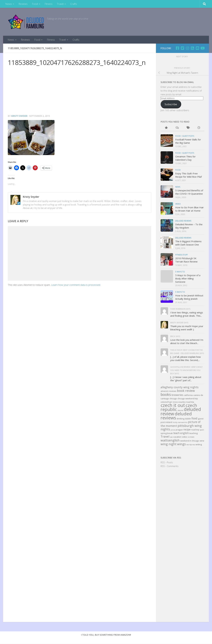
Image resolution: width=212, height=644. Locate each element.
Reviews (23, 4)
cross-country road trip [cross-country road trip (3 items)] (183, 402)
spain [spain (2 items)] (202, 430)
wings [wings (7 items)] (181, 444)
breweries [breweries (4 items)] (177, 395)
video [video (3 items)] (185, 437)
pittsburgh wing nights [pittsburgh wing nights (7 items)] (181, 427)
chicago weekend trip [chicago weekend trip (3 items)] (188, 399)
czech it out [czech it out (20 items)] (173, 405)
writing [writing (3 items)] (199, 444)
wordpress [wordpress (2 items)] (191, 445)
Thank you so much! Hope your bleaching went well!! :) (187, 328)
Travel (60, 4)
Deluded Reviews (183, 221)
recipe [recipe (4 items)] (187, 429)
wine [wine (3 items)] (202, 441)
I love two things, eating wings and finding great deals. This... (187, 314)
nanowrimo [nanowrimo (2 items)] (183, 422)
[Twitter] (182, 48)
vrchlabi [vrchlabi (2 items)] (191, 437)
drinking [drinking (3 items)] (181, 419)
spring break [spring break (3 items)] (167, 433)
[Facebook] (177, 48)
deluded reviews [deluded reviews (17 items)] (176, 416)
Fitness (49, 4)
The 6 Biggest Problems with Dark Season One (188, 243)
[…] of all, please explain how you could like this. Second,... (186, 358)
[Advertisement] (80, 91)
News (9, 4)
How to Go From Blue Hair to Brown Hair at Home (189, 209)
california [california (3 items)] (188, 395)
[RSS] (192, 48)
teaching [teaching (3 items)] (194, 433)
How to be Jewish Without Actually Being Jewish (189, 297)
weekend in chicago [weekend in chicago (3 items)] (190, 441)
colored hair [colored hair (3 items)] (166, 402)
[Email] (197, 48)
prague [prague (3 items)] (179, 430)
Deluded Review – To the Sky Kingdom (189, 226)
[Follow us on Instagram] (187, 48)
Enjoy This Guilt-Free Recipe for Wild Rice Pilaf (188, 175)
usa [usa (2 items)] (171, 437)
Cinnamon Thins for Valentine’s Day (185, 158)
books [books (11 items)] (166, 394)
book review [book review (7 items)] (186, 391)
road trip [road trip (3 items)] (195, 430)
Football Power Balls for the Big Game (188, 141)
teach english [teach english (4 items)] (181, 433)
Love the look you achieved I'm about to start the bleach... (187, 341)
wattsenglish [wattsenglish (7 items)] (170, 440)
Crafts (74, 4)
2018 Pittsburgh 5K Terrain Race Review (186, 260)
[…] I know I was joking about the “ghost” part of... (186, 379)
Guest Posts (188, 136)
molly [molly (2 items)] (175, 422)
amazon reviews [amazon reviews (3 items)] (168, 391)
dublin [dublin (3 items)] (188, 419)
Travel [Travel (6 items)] (165, 436)
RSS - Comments (170, 466)
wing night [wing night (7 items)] (169, 444)
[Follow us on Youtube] (202, 48)
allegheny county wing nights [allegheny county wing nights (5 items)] (180, 387)
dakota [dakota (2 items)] (180, 410)
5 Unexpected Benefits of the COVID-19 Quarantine (189, 192)
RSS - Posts (167, 462)
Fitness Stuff (181, 255)
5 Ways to (180, 272)
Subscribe (171, 104)
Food (35, 4)
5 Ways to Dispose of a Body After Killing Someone (188, 278)
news (178, 187)
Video (178, 204)
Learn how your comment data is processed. (76, 285)
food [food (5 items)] (194, 418)
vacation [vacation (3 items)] (177, 437)
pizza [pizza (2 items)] (173, 430)
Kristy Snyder (19, 116)
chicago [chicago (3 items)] (173, 399)
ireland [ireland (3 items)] (169, 422)
